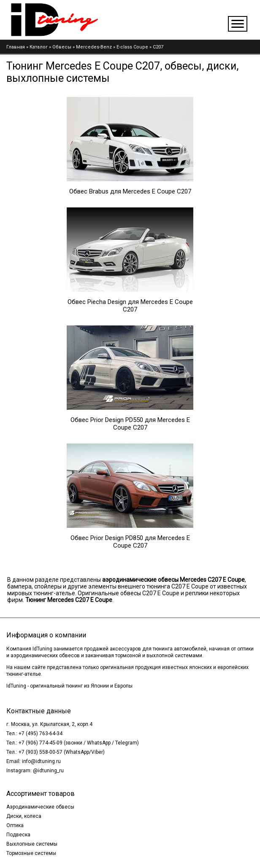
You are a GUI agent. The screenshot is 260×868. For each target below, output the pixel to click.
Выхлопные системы (32, 844)
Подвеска (18, 835)
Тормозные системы (31, 853)
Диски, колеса (24, 816)
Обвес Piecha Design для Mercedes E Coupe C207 (130, 306)
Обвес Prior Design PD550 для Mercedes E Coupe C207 (130, 424)
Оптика (15, 825)
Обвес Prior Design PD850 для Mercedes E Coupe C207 (130, 542)
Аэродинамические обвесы (40, 807)
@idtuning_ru (48, 771)
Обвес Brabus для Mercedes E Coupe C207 (130, 191)
